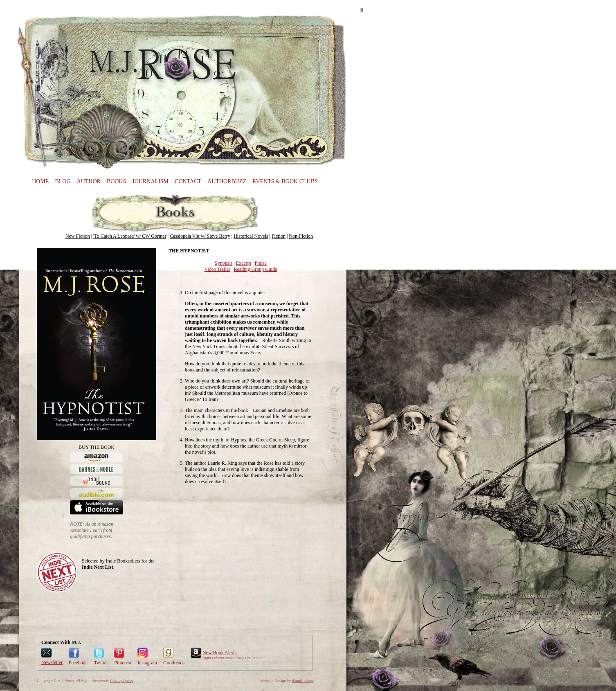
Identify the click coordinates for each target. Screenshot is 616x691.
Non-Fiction (301, 236)
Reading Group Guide (256, 269)
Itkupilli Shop (302, 681)
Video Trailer (218, 269)
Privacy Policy (121, 681)
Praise (261, 263)
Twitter (101, 663)
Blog (63, 181)
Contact (188, 181)
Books (116, 181)
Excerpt (244, 263)
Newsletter (52, 662)
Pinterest (123, 663)
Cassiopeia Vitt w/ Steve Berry (200, 236)
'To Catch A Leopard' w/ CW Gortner (130, 236)
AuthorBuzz (227, 181)
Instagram (147, 663)
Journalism (150, 181)
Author (89, 181)
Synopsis (224, 263)
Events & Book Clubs (285, 181)
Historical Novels (251, 236)
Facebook (78, 663)
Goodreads (174, 663)
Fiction (279, 236)
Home (40, 181)
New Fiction (78, 236)
